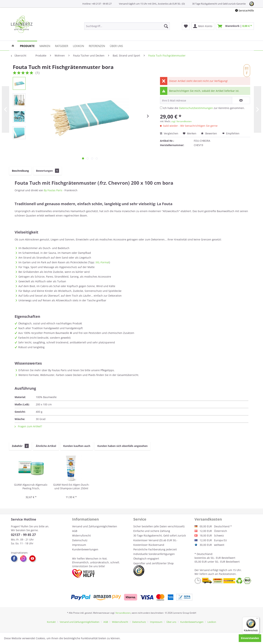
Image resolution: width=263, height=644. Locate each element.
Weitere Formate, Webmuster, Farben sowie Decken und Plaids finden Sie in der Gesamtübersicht (78, 375)
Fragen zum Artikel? (28, 426)
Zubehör (20, 446)
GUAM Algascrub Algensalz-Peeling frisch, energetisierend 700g (31, 487)
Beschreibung (20, 171)
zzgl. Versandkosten (181, 121)
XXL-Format (102, 262)
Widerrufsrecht (81, 535)
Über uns (171, 622)
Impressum (79, 545)
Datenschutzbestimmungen (196, 108)
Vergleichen (169, 133)
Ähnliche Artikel (46, 446)
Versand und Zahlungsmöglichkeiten (95, 526)
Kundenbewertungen (85, 549)
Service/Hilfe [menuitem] (245, 11)
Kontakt (51, 622)
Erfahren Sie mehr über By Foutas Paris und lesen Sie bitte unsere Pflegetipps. (67, 370)
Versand (205, 570)
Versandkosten (123, 613)
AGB (75, 531)
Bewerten (209, 133)
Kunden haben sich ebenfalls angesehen (122, 446)
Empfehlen (231, 133)
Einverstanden (250, 638)
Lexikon (212, 622)
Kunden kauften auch (77, 446)
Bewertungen (47, 171)
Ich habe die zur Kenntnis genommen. (204, 108)
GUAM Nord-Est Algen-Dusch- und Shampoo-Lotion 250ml (71, 486)
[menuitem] (127, 26)
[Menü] (257, 619)
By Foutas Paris (53, 190)
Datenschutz (80, 540)
